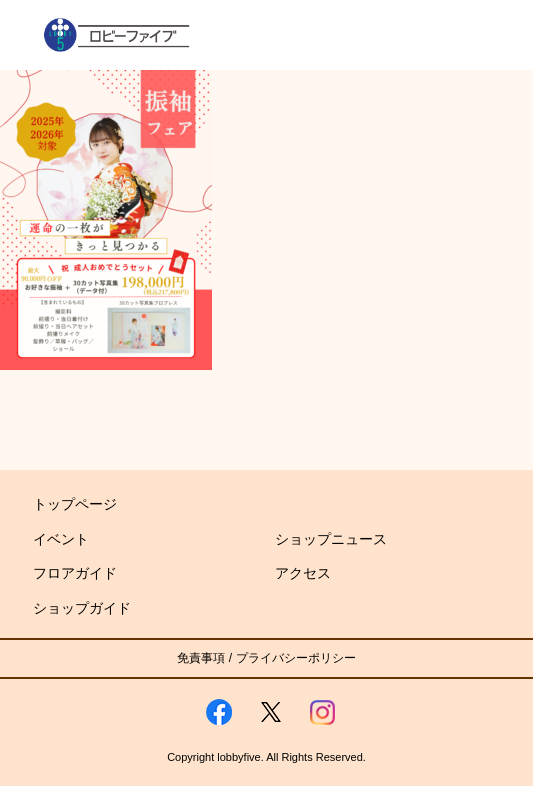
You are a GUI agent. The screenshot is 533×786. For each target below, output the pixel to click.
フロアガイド (75, 573)
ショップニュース (331, 539)
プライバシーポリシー (296, 658)
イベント (61, 539)
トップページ (75, 504)
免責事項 (201, 658)
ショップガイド (82, 608)
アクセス (303, 573)
